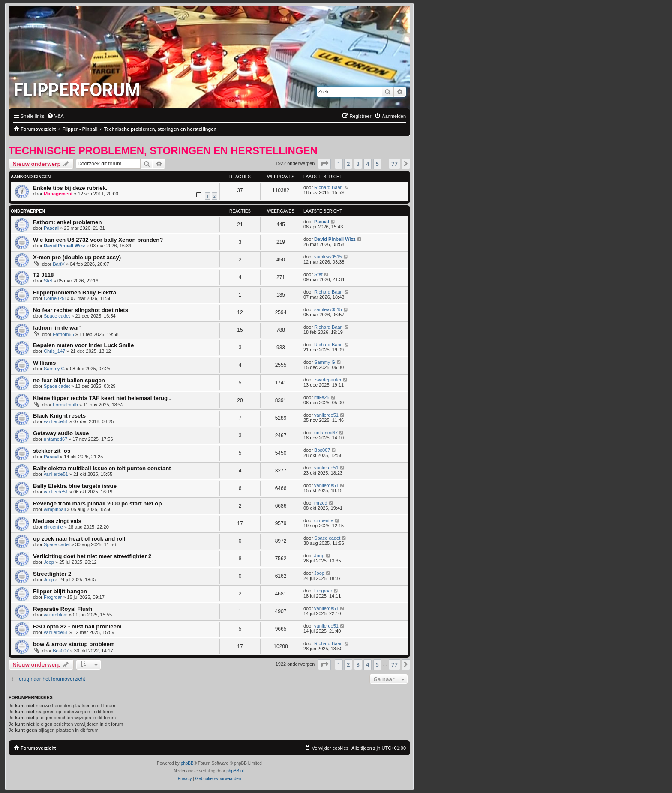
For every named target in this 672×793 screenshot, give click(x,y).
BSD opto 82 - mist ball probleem (77, 626)
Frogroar (53, 597)
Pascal (51, 228)
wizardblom (56, 615)
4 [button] (367, 164)
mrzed (321, 503)
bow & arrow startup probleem (74, 644)
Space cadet (57, 316)
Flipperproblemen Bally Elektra (75, 293)
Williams (44, 363)
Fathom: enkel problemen (67, 222)
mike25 (322, 397)
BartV (59, 264)
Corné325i (55, 298)
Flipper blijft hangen (60, 591)
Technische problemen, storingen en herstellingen (163, 151)
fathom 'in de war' (57, 328)
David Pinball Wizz (64, 246)
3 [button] (358, 164)
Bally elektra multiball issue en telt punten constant (102, 468)
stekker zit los (52, 451)
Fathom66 (63, 334)
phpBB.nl (235, 771)
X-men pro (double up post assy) (77, 257)
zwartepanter (328, 380)
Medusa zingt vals (57, 521)
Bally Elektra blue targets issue (75, 486)
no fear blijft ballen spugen (69, 380)
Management (58, 194)
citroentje (53, 527)
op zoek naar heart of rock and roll (79, 539)
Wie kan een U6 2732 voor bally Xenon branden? (98, 240)
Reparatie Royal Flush (63, 609)
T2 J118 (43, 275)
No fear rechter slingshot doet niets (81, 310)
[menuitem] (55, 116)
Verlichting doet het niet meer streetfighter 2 (92, 556)
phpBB (187, 763)
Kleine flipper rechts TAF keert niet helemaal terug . (102, 398)
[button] (324, 164)
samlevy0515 (328, 257)
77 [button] (394, 164)
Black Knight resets (59, 416)
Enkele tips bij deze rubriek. (70, 188)
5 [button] (377, 164)
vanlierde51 (56, 421)
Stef (48, 281)
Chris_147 (54, 351)
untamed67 (55, 439)
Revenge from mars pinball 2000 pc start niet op (97, 503)
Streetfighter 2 (52, 574)
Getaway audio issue (61, 433)
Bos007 (322, 450)
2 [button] (348, 164)
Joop (49, 562)
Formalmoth (65, 405)
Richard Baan (328, 187)
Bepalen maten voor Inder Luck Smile (83, 345)
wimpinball (55, 509)
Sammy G (54, 369)
